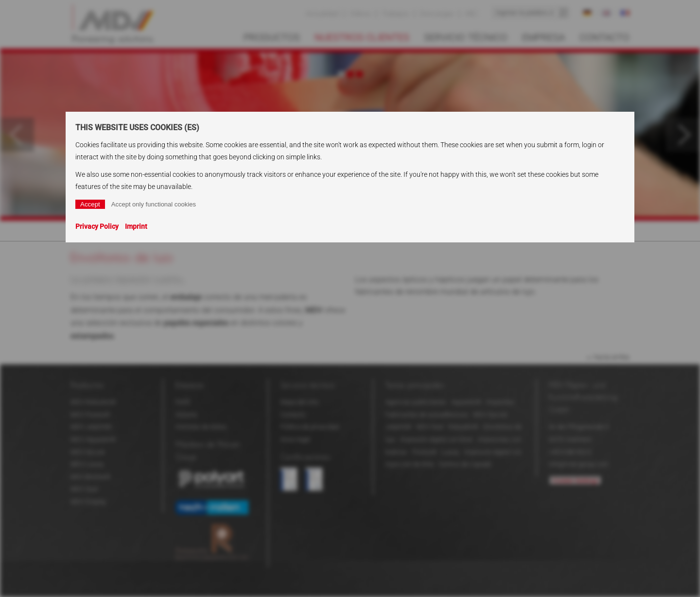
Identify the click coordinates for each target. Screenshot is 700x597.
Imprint (136, 226)
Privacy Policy (97, 226)
